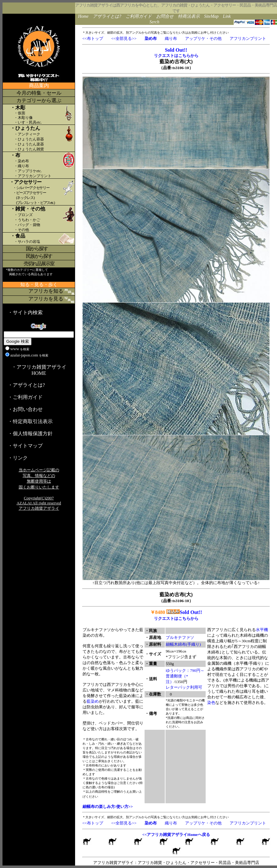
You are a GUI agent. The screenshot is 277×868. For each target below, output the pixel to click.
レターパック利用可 (184, 687)
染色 (211, 703)
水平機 (262, 630)
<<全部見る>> (124, 38)
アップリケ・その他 (203, 38)
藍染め (93, 701)
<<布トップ (93, 38)
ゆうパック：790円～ (185, 670)
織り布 (171, 38)
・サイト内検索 (25, 312)
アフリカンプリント (248, 38)
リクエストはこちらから (176, 56)
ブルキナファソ (180, 637)
